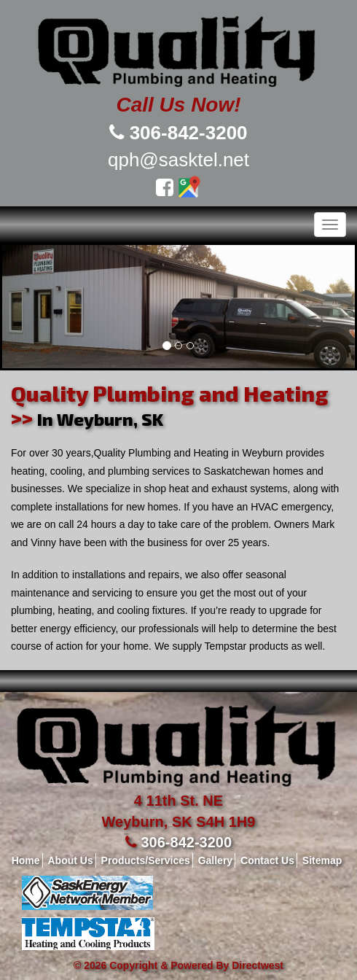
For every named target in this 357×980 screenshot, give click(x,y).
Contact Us (267, 860)
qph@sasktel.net (178, 160)
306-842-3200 (189, 133)
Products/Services (146, 860)
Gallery (215, 860)
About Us (70, 860)
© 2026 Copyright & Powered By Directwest (178, 965)
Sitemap (322, 860)
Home (26, 860)
